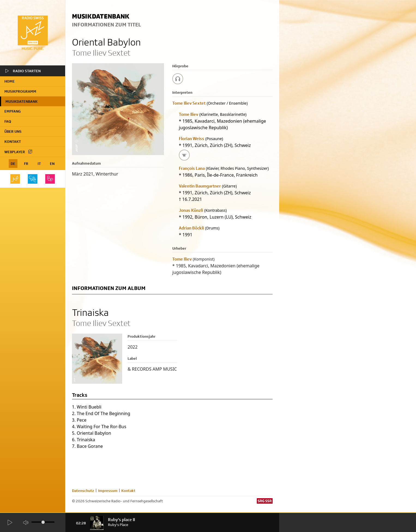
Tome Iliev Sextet (189, 103)
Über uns (13, 131)
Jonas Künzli (191, 210)
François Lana (192, 168)
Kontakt (13, 141)
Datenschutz (83, 491)
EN (52, 164)
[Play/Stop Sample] (178, 79)
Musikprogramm (20, 91)
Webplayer (19, 152)
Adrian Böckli (191, 228)
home (10, 81)
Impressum (108, 491)
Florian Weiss (192, 139)
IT (39, 164)
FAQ (8, 121)
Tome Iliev (189, 114)
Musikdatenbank (22, 101)
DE (13, 164)
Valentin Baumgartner (200, 186)
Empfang (13, 111)
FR (26, 164)
